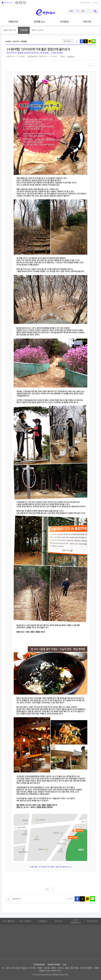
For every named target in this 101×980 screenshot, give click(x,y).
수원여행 (24, 30)
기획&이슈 (13, 22)
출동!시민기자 (10, 30)
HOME (8, 42)
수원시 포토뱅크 (25, 921)
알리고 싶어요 (38, 30)
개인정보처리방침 (54, 965)
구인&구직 (59, 921)
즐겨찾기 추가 (7, 3)
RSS (65, 965)
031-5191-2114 (54, 971)
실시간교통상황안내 (75, 921)
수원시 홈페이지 (8, 921)
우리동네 (64, 22)
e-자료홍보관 (42, 921)
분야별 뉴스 (40, 22)
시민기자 (87, 22)
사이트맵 (95, 3)
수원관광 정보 (92, 921)
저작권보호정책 (39, 965)
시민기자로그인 (85, 3)
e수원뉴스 (71, 57)
